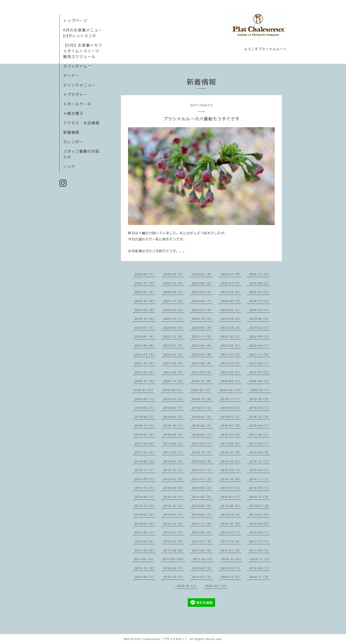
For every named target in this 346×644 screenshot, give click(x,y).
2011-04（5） (144, 559)
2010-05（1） (260, 568)
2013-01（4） (145, 524)
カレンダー (73, 142)
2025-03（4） (202, 292)
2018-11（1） (145, 426)
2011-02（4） (203, 559)
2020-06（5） (173, 390)
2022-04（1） (260, 345)
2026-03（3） (174, 274)
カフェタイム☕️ (78, 66)
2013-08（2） (231, 506)
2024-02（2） (231, 310)
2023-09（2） (231, 319)
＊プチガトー (75, 95)
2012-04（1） (260, 532)
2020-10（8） (202, 381)
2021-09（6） (174, 363)
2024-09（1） (202, 301)
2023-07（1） (145, 328)
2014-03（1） (174, 497)
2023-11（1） (174, 319)
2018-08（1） (202, 426)
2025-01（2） (260, 292)
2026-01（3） (231, 274)
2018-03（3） (174, 435)
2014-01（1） (231, 497)
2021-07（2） (231, 363)
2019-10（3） (260, 399)
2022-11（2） (202, 336)
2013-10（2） (174, 506)
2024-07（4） (260, 301)
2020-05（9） (201, 390)
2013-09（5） (202, 506)
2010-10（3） (145, 568)
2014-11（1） (260, 479)
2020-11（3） (174, 381)
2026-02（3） (202, 274)
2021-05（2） (145, 372)
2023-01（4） (145, 336)
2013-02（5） (260, 515)
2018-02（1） (202, 435)
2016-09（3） (260, 452)
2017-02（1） (174, 452)
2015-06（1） (231, 470)
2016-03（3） (202, 461)
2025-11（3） (145, 283)
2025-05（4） (145, 292)
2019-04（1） (145, 417)
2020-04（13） (231, 390)
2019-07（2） (202, 408)
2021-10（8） (145, 363)
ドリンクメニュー (79, 85)
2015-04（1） (260, 470)
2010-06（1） (231, 568)
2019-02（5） (202, 417)
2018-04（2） (145, 435)
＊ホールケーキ (77, 104)
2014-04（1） (145, 497)
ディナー (71, 76)
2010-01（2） (202, 577)
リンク (69, 167)
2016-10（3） (231, 452)
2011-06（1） (260, 550)
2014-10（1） (145, 488)
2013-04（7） (202, 515)
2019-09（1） (145, 408)
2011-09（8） (174, 550)
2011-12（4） (231, 541)
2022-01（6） (202, 354)
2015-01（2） (202, 479)
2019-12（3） (202, 399)
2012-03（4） (145, 541)
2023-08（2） (260, 319)
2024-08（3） (231, 301)
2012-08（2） (145, 532)
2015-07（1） (202, 470)
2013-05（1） (174, 515)
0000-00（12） (217, 586)
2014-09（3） (174, 488)
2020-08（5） (260, 381)
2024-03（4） (202, 310)
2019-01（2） (231, 417)
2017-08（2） (174, 444)
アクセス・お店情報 (81, 123)
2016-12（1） (202, 452)
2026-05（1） (145, 274)
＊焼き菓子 (73, 113)
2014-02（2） (202, 497)
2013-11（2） (145, 506)
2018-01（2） (231, 435)
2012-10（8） (231, 524)
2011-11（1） (260, 541)
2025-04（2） (174, 292)
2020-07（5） (144, 390)
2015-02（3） (174, 479)
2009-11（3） (260, 577)
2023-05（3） (202, 328)
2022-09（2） (260, 336)
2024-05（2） (174, 310)
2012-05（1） (231, 532)
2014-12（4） (231, 479)
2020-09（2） (231, 381)
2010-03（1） (174, 577)
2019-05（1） (260, 408)
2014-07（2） (231, 488)
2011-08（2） (202, 550)
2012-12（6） (174, 524)
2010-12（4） (232, 559)
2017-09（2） (145, 444)
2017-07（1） (202, 444)
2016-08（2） (145, 461)
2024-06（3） (145, 310)
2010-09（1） (174, 568)
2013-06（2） (145, 515)
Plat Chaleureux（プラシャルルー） (161, 639)
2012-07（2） (174, 532)
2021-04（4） (174, 372)
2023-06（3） (174, 328)
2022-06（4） (202, 345)
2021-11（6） (260, 354)
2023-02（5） (260, 328)
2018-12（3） (260, 417)
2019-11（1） (231, 399)
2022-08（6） (145, 345)
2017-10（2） (260, 435)
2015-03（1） (145, 479)
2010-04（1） (145, 577)
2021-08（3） (202, 363)
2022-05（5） (231, 345)
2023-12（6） (145, 319)
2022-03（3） (145, 354)
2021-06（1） (260, 363)
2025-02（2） (231, 292)
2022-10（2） (231, 336)
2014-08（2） (202, 488)
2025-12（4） (260, 274)
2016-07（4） (174, 461)
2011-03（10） (174, 559)
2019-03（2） (174, 417)
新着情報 (71, 132)
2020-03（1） (261, 390)
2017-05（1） (260, 444)
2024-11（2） (174, 301)
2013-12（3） (260, 497)
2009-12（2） (231, 577)
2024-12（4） (145, 301)
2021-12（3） (231, 354)
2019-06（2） (231, 408)
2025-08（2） (202, 283)
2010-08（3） (202, 568)
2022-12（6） (174, 336)
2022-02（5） (174, 354)
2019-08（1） (174, 408)
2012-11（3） (202, 524)
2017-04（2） (145, 452)
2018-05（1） (260, 426)
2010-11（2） (261, 559)
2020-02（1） (145, 399)
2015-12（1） (260, 461)
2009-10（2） (187, 586)
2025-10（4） (174, 283)
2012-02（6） (174, 541)
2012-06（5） (202, 532)
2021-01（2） (260, 372)
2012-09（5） (260, 524)
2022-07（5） (174, 345)
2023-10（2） (202, 319)
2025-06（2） (260, 283)
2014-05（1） (260, 488)
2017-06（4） (231, 444)
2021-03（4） (202, 372)
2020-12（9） (145, 381)
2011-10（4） (145, 550)
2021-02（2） (231, 372)
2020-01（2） (174, 399)
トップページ (75, 21)
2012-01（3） (202, 541)
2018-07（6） (231, 426)
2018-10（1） (174, 426)
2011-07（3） (231, 550)
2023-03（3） (231, 328)
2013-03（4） (231, 515)
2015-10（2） (174, 470)
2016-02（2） (231, 461)
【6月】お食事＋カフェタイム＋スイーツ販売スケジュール (83, 51)
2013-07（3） (260, 506)
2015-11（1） (145, 470)
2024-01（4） (260, 310)
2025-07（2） (231, 283)
